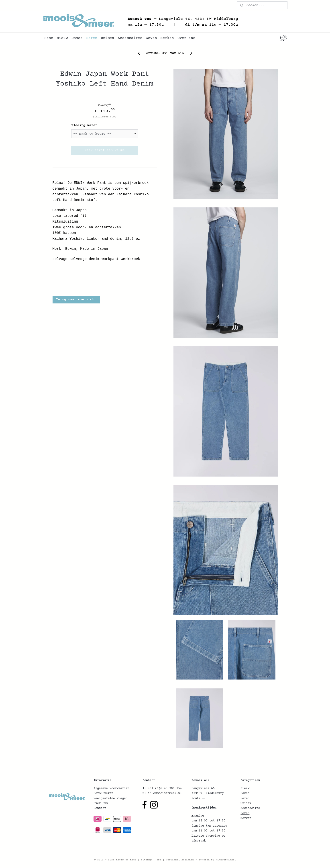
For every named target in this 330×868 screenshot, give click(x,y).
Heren (92, 38)
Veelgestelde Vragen (110, 798)
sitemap (146, 860)
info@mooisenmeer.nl (165, 793)
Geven (151, 38)
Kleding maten (84, 125)
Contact (100, 808)
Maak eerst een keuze (104, 150)
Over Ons (101, 803)
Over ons (186, 38)
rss (159, 860)
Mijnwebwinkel (226, 860)
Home (49, 38)
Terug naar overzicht (76, 300)
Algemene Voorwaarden (111, 788)
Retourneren (103, 793)
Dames (77, 38)
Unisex (108, 38)
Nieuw (62, 38)
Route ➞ (198, 798)
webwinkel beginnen (180, 860)
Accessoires (130, 38)
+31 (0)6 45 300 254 (165, 788)
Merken (167, 38)
